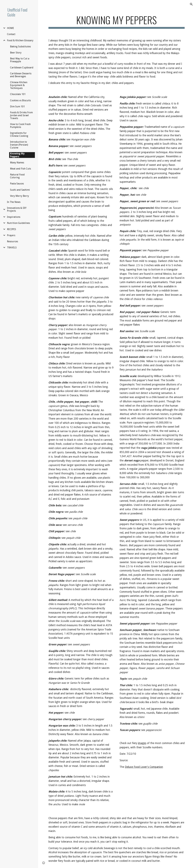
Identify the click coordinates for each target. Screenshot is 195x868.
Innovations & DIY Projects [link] (17, 209)
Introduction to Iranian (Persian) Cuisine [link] (19, 145)
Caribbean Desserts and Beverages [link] (21, 75)
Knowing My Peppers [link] (17, 155)
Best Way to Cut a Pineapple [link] (20, 60)
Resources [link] (12, 241)
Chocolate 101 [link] (18, 94)
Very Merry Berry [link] (19, 196)
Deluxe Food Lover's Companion (144, 767)
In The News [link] (14, 202)
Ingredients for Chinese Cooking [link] (19, 134)
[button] (191, 4)
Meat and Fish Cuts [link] (20, 169)
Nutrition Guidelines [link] (18, 223)
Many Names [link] (17, 163)
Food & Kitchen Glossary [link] (20, 40)
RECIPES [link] (12, 229)
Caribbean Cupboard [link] (22, 68)
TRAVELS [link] (12, 248)
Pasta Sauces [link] (17, 184)
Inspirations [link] (14, 217)
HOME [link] (11, 28)
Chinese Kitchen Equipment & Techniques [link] (19, 85)
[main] (117, 21)
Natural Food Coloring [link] (17, 176)
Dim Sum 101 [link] (17, 107)
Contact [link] (11, 34)
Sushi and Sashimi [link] (20, 190)
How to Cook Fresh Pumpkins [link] (20, 126)
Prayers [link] (11, 235)
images (142, 743)
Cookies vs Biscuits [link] (20, 100)
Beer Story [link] (16, 53)
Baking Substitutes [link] (20, 47)
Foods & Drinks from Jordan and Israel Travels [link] (21, 115)
